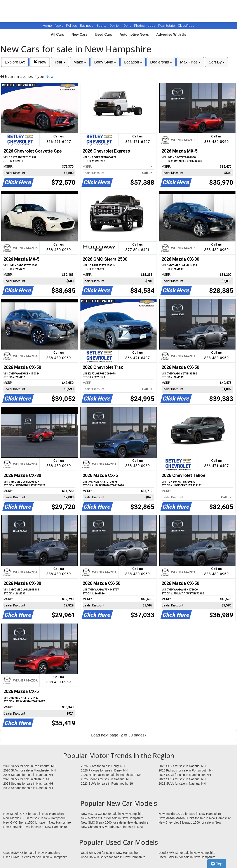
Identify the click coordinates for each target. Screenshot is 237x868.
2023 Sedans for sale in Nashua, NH (28, 788)
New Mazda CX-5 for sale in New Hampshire (34, 814)
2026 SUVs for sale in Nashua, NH (182, 766)
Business (87, 26)
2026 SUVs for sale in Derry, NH (103, 766)
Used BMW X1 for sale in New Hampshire (187, 853)
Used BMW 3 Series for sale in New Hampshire (113, 857)
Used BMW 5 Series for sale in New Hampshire (35, 857)
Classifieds (186, 26)
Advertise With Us (171, 34)
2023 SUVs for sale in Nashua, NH (182, 784)
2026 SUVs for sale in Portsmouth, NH (29, 766)
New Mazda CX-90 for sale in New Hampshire (190, 814)
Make (80, 62)
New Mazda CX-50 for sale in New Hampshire (112, 814)
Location (133, 62)
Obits (128, 26)
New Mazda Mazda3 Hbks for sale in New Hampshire (195, 818)
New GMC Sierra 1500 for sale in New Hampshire (37, 822)
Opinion (115, 26)
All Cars (57, 34)
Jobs (152, 26)
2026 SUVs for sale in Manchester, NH (30, 770)
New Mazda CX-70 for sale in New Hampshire (112, 818)
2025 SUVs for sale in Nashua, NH (27, 779)
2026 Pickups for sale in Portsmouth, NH (186, 770)
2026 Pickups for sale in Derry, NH (104, 770)
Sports (102, 26)
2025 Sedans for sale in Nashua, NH (106, 779)
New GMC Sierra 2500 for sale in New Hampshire (115, 822)
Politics (72, 26)
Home (47, 26)
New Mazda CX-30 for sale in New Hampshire (35, 818)
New (40, 62)
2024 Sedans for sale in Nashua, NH (28, 784)
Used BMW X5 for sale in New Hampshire (109, 853)
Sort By (217, 62)
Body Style (105, 62)
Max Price (190, 62)
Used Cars (104, 34)
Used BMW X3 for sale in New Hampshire (32, 853)
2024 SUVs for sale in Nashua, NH (182, 779)
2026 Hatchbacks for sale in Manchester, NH (111, 775)
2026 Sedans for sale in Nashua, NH (28, 775)
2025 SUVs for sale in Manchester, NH (185, 775)
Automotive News (134, 34)
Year (60, 62)
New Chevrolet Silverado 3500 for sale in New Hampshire (112, 827)
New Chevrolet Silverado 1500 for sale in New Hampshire (190, 823)
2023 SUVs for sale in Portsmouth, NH (107, 784)
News (59, 26)
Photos (140, 26)
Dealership (161, 62)
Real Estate (167, 26)
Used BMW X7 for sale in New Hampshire (187, 857)
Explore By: (15, 62)
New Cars (79, 34)
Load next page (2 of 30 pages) (118, 735)
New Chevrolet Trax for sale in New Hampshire (35, 827)
